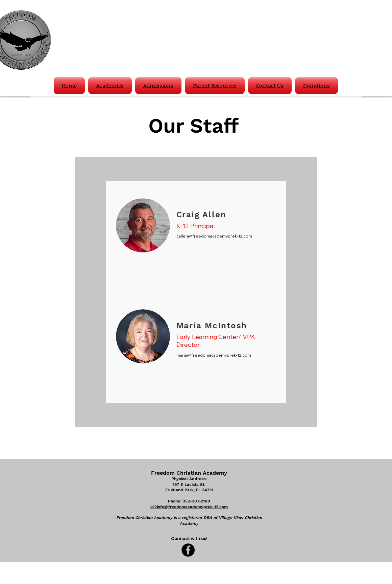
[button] (110, 86)
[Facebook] (188, 550)
